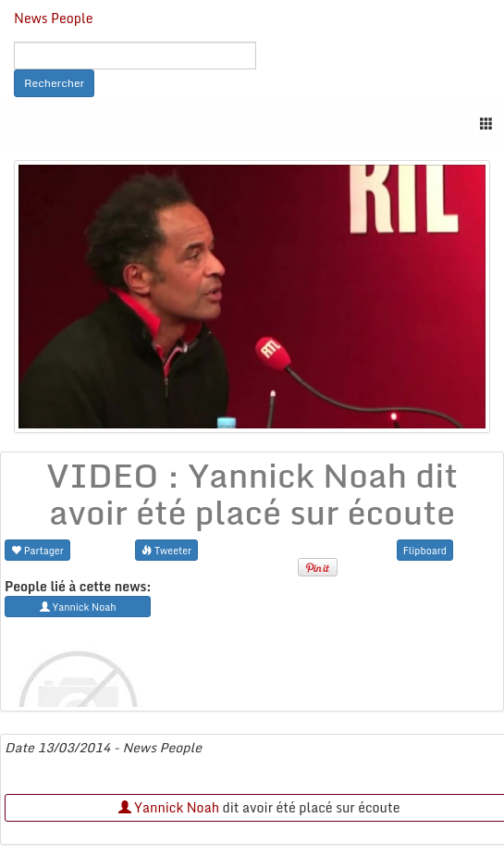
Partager (37, 550)
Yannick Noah (169, 807)
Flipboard (425, 550)
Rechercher (54, 83)
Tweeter (166, 550)
